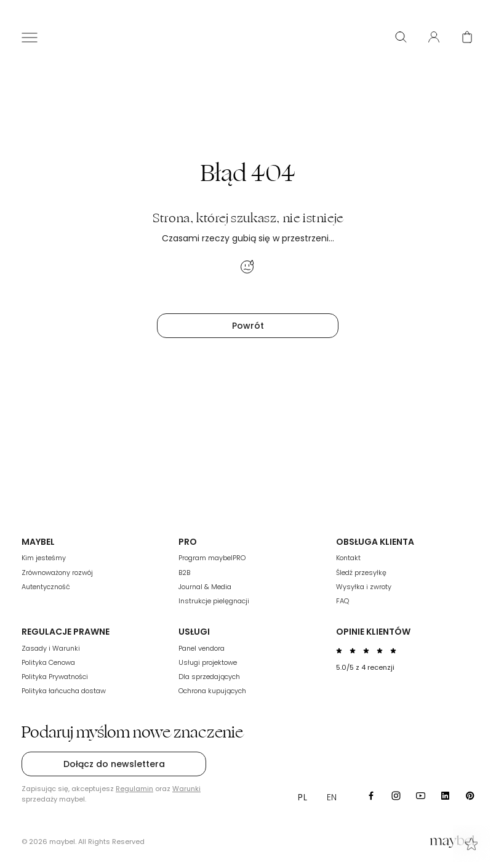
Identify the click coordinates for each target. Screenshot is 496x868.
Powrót (248, 326)
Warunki (186, 789)
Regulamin (134, 789)
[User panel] (434, 37)
